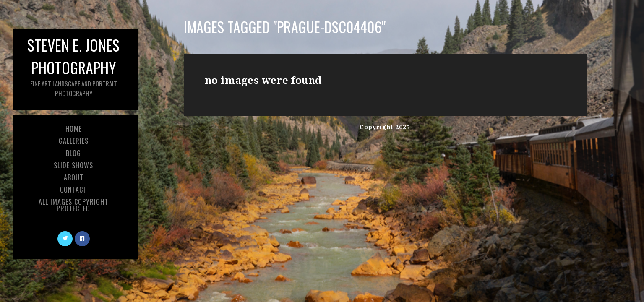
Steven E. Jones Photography (73, 66)
